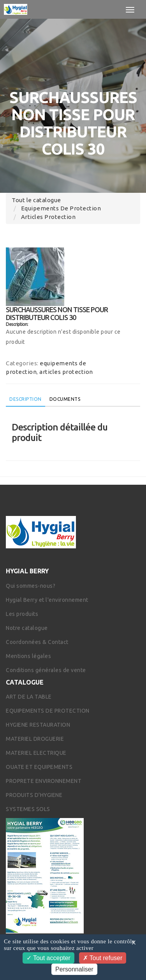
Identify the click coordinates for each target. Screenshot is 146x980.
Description (26, 399)
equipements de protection (61, 208)
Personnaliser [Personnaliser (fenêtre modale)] (74, 969)
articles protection (48, 217)
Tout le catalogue (36, 200)
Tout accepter (48, 958)
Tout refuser (103, 958)
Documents (65, 399)
